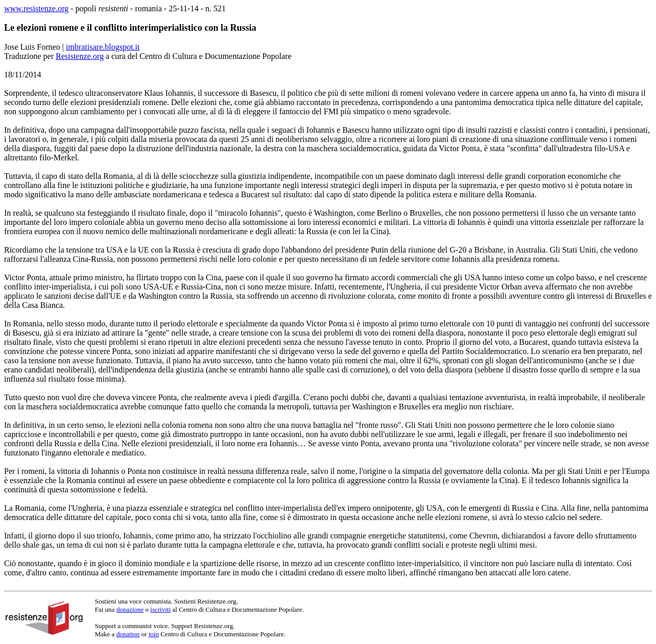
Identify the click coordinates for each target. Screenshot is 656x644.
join (154, 634)
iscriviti (160, 609)
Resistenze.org (80, 56)
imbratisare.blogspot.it (103, 47)
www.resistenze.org (36, 8)
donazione (130, 609)
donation (128, 634)
